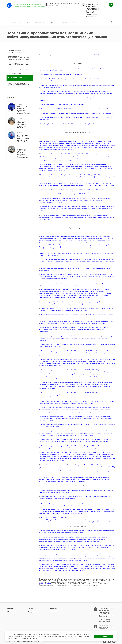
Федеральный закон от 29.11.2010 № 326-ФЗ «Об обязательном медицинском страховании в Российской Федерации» (78, 109)
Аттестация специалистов (18, 69)
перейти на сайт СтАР (92, 55)
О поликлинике (15, 22)
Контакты (65, 22)
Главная (10, 608)
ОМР (75, 22)
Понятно (104, 636)
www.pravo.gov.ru (45, 584)
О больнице (11, 612)
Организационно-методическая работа (16, 51)
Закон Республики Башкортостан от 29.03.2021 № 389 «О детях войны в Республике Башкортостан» (71, 124)
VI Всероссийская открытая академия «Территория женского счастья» (24, 110)
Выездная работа (15, 73)
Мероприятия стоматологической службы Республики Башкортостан (19, 58)
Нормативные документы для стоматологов (18, 78)
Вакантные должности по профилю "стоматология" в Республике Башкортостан (18, 85)
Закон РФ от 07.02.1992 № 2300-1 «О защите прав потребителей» (61, 74)
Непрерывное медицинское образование (19, 64)
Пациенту (53, 22)
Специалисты (40, 22)
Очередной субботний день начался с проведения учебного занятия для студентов (24, 153)
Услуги (28, 22)
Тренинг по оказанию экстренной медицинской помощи (22, 124)
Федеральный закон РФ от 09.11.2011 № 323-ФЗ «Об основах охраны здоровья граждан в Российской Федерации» (77, 113)
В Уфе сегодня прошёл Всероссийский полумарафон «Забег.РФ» (23, 138)
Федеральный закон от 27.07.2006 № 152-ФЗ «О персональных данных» (63, 104)
